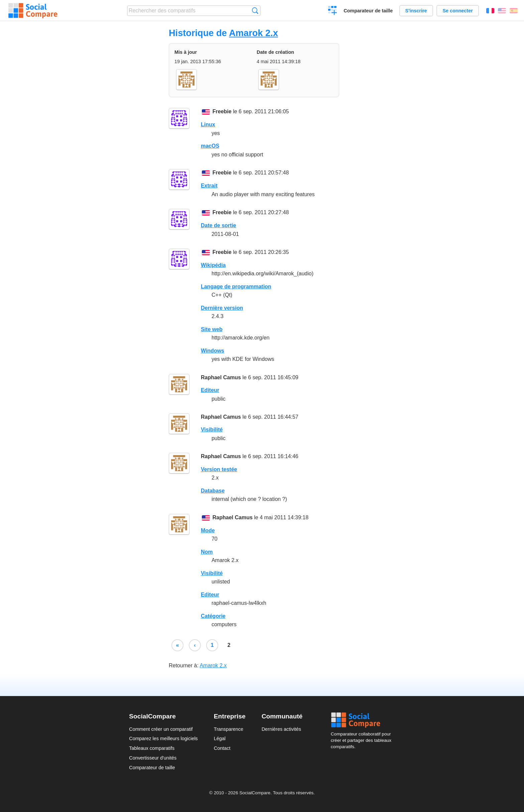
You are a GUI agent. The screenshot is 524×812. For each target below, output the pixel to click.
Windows (213, 351)
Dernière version (222, 308)
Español (514, 11)
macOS (210, 146)
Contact (222, 748)
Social (363, 720)
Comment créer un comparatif (161, 729)
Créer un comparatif (333, 11)
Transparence (229, 729)
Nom (207, 552)
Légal (220, 738)
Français (490, 11)
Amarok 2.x (253, 33)
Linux (208, 124)
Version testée (219, 469)
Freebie (222, 111)
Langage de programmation (236, 287)
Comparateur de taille (368, 11)
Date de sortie (219, 225)
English (502, 11)
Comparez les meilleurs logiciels (163, 738)
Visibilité (212, 430)
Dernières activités (281, 729)
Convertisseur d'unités (153, 758)
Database (213, 491)
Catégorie (213, 616)
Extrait (209, 186)
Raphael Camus (221, 377)
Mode (208, 530)
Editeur (210, 390)
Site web (212, 329)
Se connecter (457, 11)
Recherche (255, 11)
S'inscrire (416, 11)
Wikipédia (213, 265)
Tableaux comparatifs (152, 748)
